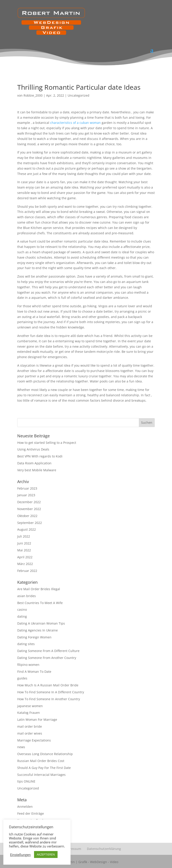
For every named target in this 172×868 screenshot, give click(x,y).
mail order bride (30, 726)
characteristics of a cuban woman (75, 123)
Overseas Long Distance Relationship (45, 754)
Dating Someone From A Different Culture (48, 651)
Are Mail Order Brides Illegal (39, 589)
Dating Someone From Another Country (47, 658)
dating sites (26, 644)
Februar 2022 (27, 571)
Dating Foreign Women (34, 637)
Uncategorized (78, 95)
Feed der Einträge (31, 813)
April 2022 (25, 557)
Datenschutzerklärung (104, 849)
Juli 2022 (24, 536)
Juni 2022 (24, 543)
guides (22, 678)
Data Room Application (34, 463)
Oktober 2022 (27, 516)
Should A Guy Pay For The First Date (44, 768)
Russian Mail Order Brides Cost (41, 761)
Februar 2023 (27, 488)
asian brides (27, 596)
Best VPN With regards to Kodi (40, 456)
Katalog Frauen (29, 713)
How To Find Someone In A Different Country (51, 692)
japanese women (30, 706)
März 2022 (25, 564)
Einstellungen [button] (20, 855)
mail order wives (30, 733)
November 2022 (29, 509)
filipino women (28, 665)
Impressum (73, 849)
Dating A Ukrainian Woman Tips (41, 623)
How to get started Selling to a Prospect (47, 443)
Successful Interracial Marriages (41, 775)
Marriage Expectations (34, 740)
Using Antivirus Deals (33, 449)
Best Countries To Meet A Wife (40, 603)
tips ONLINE (26, 781)
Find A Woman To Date (34, 672)
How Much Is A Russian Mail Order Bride (48, 685)
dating (22, 616)
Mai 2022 (24, 550)
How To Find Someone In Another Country (49, 699)
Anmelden (25, 807)
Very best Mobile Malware (37, 470)
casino (22, 609)
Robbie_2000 (33, 95)
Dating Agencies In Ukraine (38, 630)
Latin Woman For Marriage (37, 720)
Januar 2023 (26, 495)
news (21, 747)
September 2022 (30, 523)
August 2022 (27, 529)
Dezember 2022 (29, 502)
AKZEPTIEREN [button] (46, 854)
